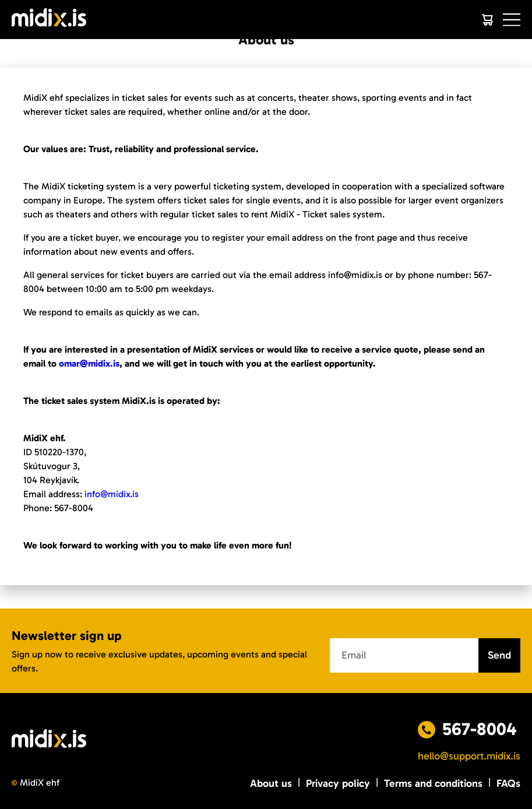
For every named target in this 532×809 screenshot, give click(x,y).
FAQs (508, 783)
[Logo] (49, 20)
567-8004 (480, 729)
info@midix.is (112, 494)
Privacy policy (338, 783)
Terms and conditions (433, 783)
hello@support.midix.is (469, 756)
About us (271, 783)
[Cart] (487, 20)
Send (499, 655)
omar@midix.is (89, 363)
